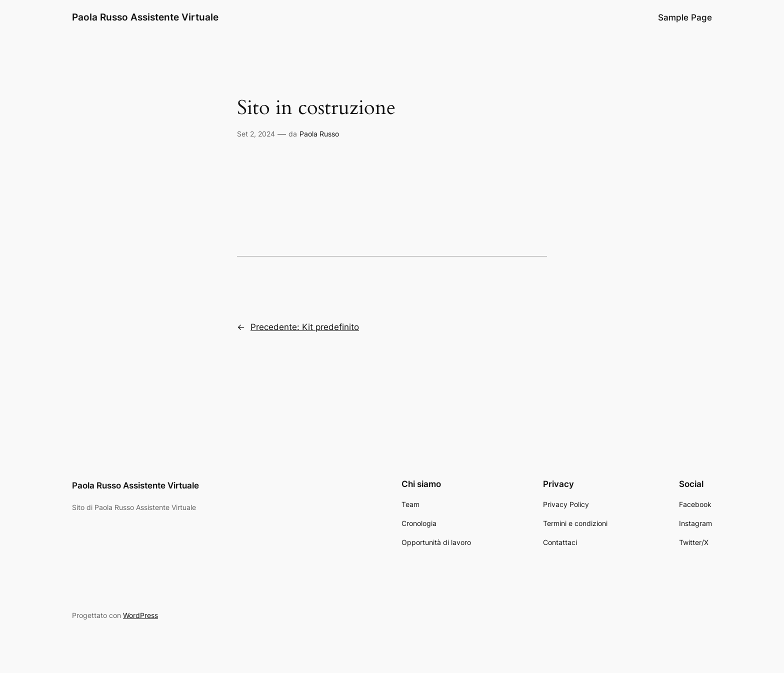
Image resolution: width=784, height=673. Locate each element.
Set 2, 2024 (256, 134)
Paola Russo (319, 134)
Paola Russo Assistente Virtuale (145, 17)
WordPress (140, 615)
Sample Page (685, 17)
